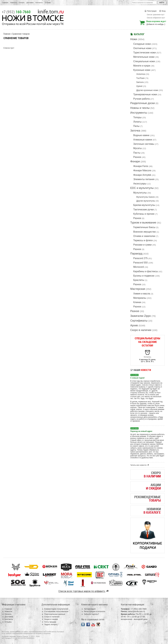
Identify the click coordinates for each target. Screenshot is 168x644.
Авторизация (88, 609)
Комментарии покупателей (55, 609)
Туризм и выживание (143, 223)
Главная (5, 3)
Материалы (140, 298)
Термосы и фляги (143, 240)
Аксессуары (140, 184)
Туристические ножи (145, 53)
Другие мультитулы (146, 201)
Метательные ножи (144, 57)
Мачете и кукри (142, 66)
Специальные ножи (144, 61)
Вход (162, 11)
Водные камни (141, 135)
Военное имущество (145, 232)
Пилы (136, 126)
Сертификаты (139, 321)
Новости (13, 3)
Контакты (39, 3)
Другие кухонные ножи (147, 90)
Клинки (137, 302)
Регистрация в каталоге (93, 611)
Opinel (139, 86)
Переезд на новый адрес (141, 431)
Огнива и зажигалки (144, 236)
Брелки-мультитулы (144, 205)
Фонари (135, 161)
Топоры (137, 117)
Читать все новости (140, 465)
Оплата (22, 3)
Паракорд (136, 254)
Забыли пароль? (90, 614)
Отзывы (48, 3)
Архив (134, 325)
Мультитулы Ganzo (146, 197)
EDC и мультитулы (142, 188)
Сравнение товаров (21, 34)
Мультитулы (140, 193)
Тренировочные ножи (145, 94)
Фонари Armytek (142, 175)
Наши (141, 370)
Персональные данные (53, 614)
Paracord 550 (141, 263)
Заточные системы (144, 144)
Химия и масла (142, 294)
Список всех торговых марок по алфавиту (84, 591)
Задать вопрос (49, 624)
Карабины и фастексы (146, 271)
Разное (137, 157)
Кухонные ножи (142, 70)
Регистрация (151, 11)
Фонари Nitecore (142, 170)
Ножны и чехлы (140, 108)
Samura (140, 82)
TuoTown (141, 78)
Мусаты (138, 148)
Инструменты (139, 113)
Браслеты (139, 280)
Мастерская (138, 289)
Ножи (134, 39)
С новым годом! (138, 378)
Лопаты (137, 122)
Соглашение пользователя (55, 611)
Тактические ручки (144, 210)
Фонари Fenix (141, 166)
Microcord (139, 267)
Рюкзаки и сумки (143, 245)
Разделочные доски (143, 103)
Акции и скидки (50, 619)
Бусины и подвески (144, 276)
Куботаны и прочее (144, 214)
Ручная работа (141, 99)
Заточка (135, 131)
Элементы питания (144, 179)
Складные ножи (142, 44)
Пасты (137, 153)
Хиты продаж (49, 622)
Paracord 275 (141, 258)
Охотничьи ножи (142, 48)
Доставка (30, 3)
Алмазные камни (143, 140)
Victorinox (141, 74)
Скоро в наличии (141, 330)
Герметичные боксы (144, 227)
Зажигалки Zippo (141, 316)
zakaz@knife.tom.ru (136, 611)
